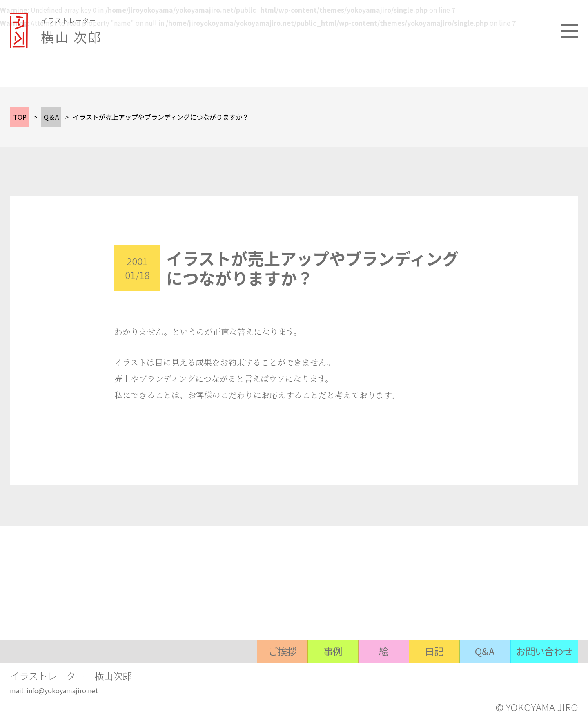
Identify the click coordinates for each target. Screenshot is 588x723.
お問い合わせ (543, 675)
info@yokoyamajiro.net (62, 692)
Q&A (481, 675)
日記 (428, 675)
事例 (321, 675)
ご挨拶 (268, 675)
